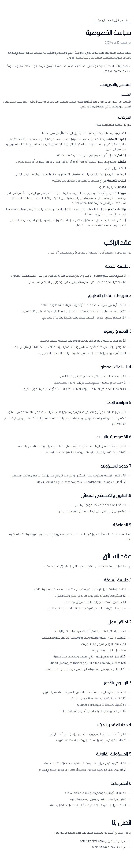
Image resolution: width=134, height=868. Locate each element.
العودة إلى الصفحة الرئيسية (113, 20)
